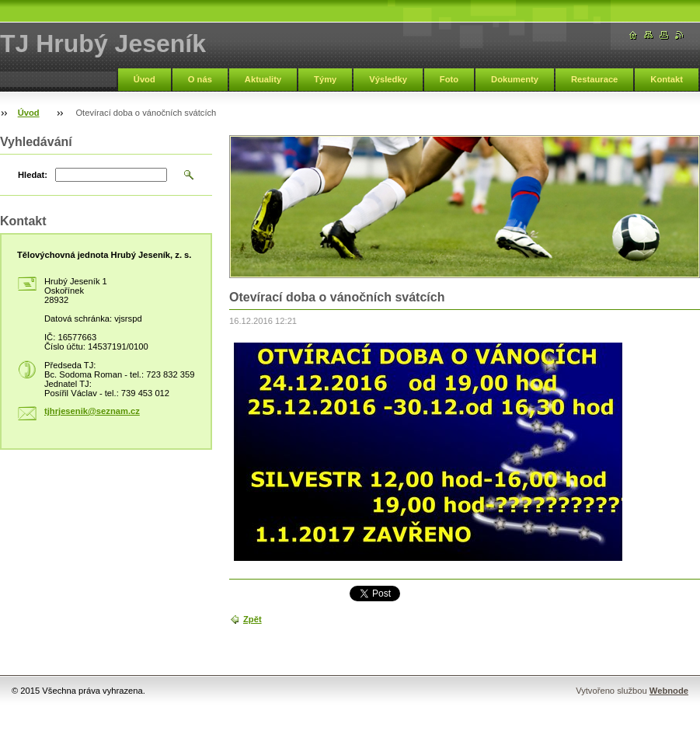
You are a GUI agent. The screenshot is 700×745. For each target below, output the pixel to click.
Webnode (669, 691)
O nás (200, 79)
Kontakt (667, 79)
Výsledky (388, 79)
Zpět (252, 619)
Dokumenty (515, 79)
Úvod (145, 79)
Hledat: (33, 175)
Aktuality (263, 79)
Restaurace (594, 79)
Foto (449, 79)
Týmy (325, 79)
